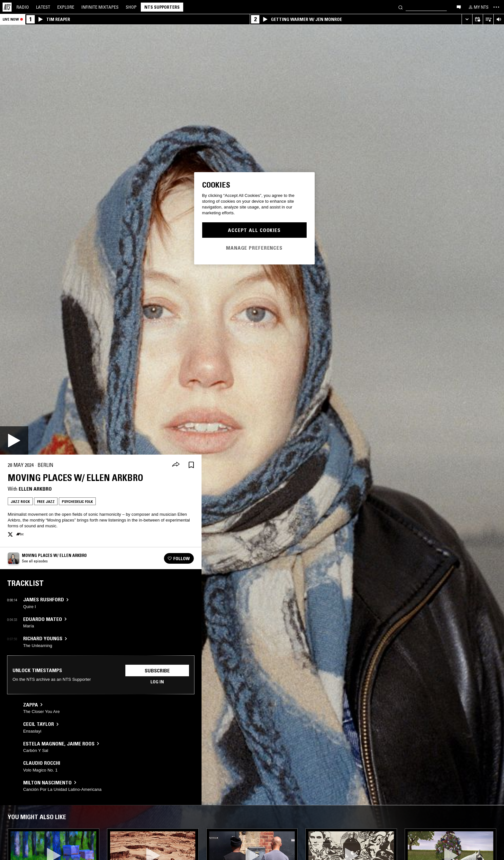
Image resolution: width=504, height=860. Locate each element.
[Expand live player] (467, 19)
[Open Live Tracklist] (488, 19)
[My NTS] (478, 7)
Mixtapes (100, 7)
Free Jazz (46, 501)
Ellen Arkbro (35, 489)
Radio (23, 7)
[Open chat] (459, 7)
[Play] (14, 440)
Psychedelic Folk (77, 501)
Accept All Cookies (254, 230)
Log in (157, 682)
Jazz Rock (20, 501)
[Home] (7, 7)
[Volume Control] (499, 19)
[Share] (176, 465)
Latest (43, 7)
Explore (66, 7)
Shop (131, 7)
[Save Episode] (191, 465)
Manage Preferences (254, 248)
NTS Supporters (162, 7)
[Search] (401, 7)
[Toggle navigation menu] (496, 7)
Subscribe (157, 670)
